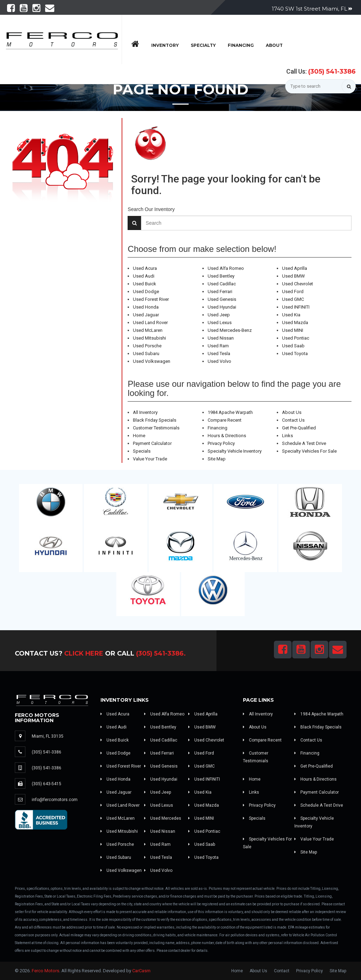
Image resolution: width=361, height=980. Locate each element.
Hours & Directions (227, 436)
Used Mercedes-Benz (230, 330)
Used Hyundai (222, 307)
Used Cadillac (222, 284)
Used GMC (293, 299)
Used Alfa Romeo (226, 268)
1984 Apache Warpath (230, 412)
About (274, 45)
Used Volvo (219, 361)
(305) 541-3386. (161, 653)
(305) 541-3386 (332, 72)
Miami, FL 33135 (48, 736)
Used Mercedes (163, 818)
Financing (241, 45)
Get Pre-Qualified (299, 428)
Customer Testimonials (156, 428)
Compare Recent (225, 420)
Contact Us (293, 420)
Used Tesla (219, 353)
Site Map (217, 459)
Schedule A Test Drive (304, 443)
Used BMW (293, 276)
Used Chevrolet (298, 284)
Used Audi (144, 276)
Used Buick (145, 284)
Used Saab (293, 346)
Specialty (203, 45)
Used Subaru (146, 353)
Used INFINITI (296, 307)
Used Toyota (295, 353)
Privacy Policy (221, 443)
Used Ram (218, 346)
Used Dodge (146, 291)
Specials (142, 451)
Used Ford (293, 291)
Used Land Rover (150, 322)
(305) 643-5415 (47, 784)
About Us (292, 412)
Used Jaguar (146, 315)
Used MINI (293, 330)
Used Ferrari (220, 291)
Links (287, 436)
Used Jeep (219, 315)
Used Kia (291, 315)
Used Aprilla (295, 268)
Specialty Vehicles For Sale (309, 451)
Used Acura (145, 268)
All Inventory (145, 412)
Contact (282, 971)
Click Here (84, 653)
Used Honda (146, 307)
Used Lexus (220, 322)
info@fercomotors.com (55, 800)
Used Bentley (221, 276)
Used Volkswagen (152, 361)
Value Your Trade (150, 459)
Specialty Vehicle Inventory (235, 451)
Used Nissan (221, 338)
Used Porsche (147, 346)
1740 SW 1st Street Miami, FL (312, 9)
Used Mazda (295, 322)
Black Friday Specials (155, 420)
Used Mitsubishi (149, 338)
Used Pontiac (296, 338)
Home (139, 436)
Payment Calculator (152, 443)
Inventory (165, 45)
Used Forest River (151, 299)
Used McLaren (148, 330)
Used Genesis (222, 299)
